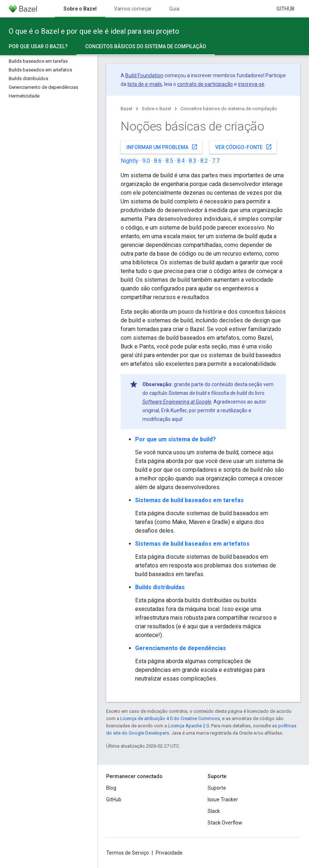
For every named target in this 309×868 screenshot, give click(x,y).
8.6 (158, 161)
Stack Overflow (225, 823)
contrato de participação (205, 84)
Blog (111, 788)
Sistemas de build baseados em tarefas (189, 500)
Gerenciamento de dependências (181, 648)
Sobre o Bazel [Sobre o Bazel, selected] (80, 9)
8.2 (204, 161)
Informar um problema (162, 147)
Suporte (217, 788)
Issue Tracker (223, 799)
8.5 (169, 161)
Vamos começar (133, 9)
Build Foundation (144, 75)
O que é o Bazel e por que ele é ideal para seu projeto (94, 31)
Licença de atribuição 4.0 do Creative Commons (170, 718)
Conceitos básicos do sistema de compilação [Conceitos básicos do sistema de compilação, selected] (146, 46)
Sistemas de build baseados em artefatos (192, 544)
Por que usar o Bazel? (38, 46)
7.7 (216, 161)
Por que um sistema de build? (176, 439)
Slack (214, 811)
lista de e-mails (145, 84)
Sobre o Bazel (156, 109)
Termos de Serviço (128, 853)
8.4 (181, 161)
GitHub (285, 9)
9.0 (146, 161)
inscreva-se (251, 84)
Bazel (126, 109)
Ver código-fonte (244, 147)
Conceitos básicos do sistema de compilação (229, 109)
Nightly (130, 161)
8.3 (193, 161)
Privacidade (169, 853)
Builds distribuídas (160, 587)
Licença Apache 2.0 (189, 726)
